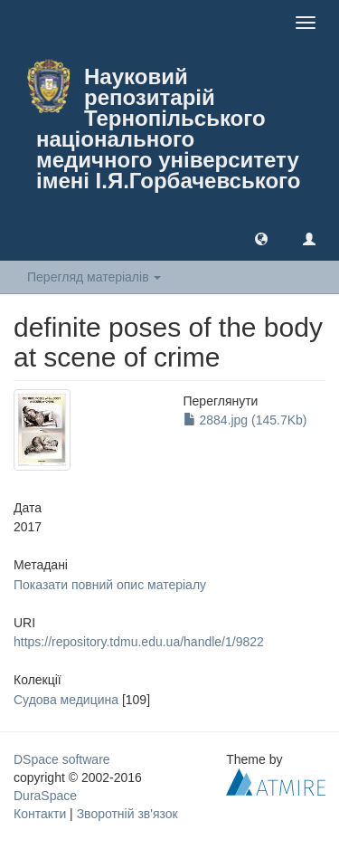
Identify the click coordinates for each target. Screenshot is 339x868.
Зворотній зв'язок (127, 814)
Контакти (40, 814)
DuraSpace (45, 796)
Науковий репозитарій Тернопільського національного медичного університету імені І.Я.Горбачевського (168, 129)
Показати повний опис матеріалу (110, 585)
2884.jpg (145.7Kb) (245, 420)
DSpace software (62, 759)
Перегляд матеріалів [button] (94, 277)
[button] (261, 238)
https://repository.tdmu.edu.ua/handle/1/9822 (139, 642)
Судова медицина (66, 700)
